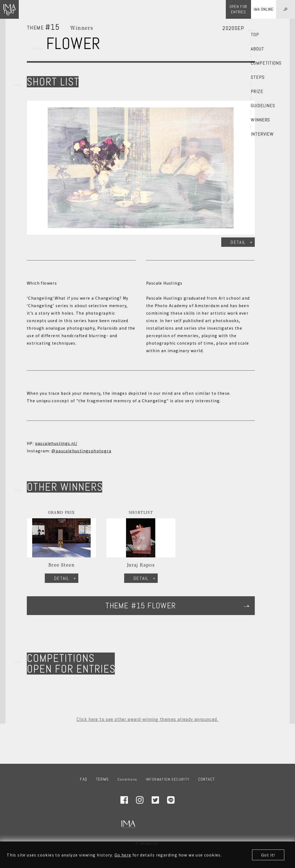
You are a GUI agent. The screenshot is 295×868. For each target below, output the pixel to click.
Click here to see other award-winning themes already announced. (147, 719)
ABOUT (257, 49)
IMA (128, 824)
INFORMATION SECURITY (168, 779)
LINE (171, 800)
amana (160, 824)
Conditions (127, 779)
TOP (255, 35)
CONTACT (207, 779)
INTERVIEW (262, 134)
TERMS (102, 779)
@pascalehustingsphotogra (81, 451)
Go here (123, 856)
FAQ (84, 779)
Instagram (140, 800)
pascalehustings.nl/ (56, 443)
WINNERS (260, 120)
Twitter (155, 800)
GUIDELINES (263, 106)
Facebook (124, 800)
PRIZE (257, 91)
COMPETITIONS (266, 63)
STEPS (258, 77)
